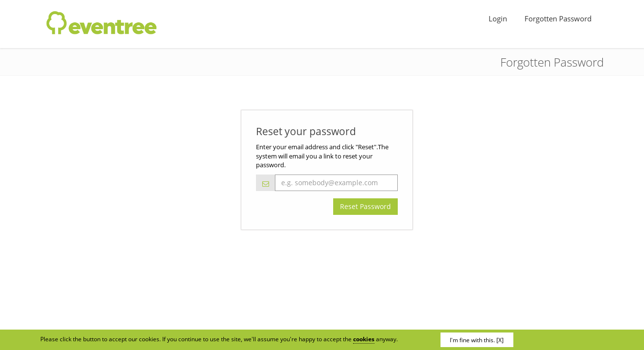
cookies (364, 339)
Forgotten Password (559, 18)
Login (499, 18)
